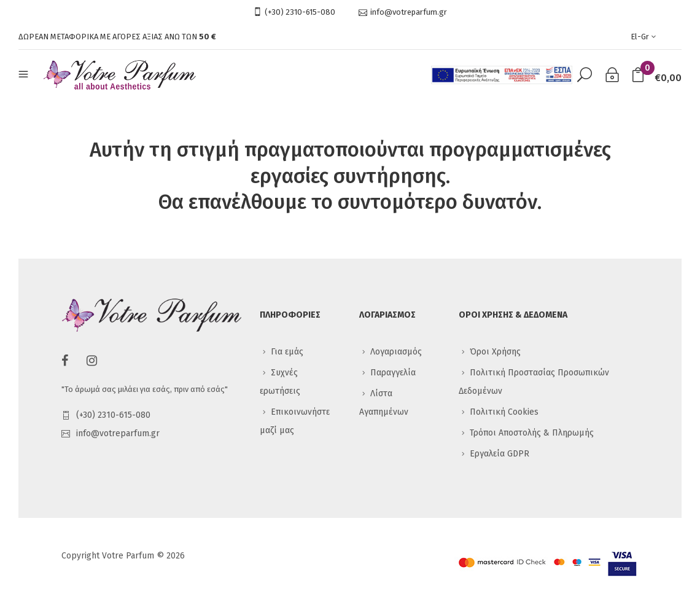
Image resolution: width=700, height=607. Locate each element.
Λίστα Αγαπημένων (384, 403)
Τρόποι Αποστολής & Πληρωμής (532, 433)
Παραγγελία (393, 373)
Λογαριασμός (396, 352)
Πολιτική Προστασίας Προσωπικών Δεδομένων (534, 382)
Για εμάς (287, 352)
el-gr (644, 37)
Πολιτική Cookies (504, 412)
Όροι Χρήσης (495, 352)
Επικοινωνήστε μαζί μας (295, 421)
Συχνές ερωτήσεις (280, 382)
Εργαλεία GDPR (500, 454)
